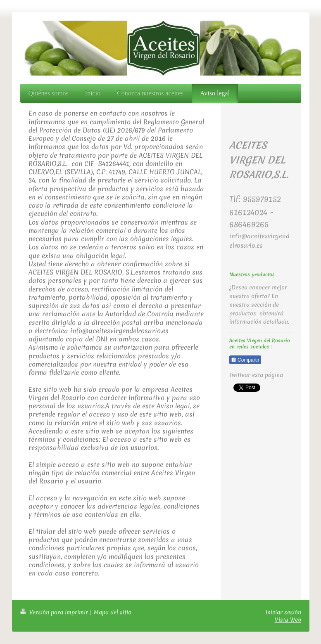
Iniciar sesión (283, 612)
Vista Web (288, 620)
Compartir (245, 360)
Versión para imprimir (55, 612)
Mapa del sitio (113, 612)
